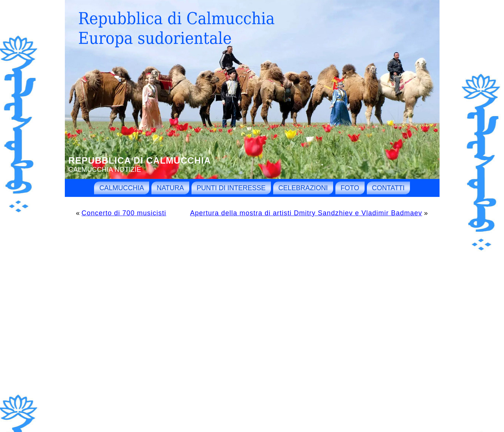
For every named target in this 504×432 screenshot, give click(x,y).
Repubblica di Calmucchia (140, 160)
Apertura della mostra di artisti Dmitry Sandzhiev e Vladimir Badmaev (306, 213)
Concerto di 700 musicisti (124, 213)
